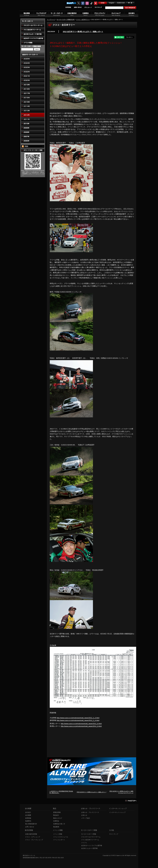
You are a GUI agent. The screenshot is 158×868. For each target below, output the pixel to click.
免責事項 (28, 821)
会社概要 (28, 815)
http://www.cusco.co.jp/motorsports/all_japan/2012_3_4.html (78, 720)
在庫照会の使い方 (59, 824)
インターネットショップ (117, 812)
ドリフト (84, 843)
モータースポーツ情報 (89, 834)
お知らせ (84, 815)
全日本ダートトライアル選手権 (92, 846)
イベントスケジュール (61, 837)
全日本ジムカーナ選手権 (89, 848)
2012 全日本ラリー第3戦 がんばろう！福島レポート (83, 32)
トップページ (51, 19)
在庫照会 (56, 821)
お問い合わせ (30, 827)
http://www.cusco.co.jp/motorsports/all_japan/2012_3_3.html (78, 718)
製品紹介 (56, 815)
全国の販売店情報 (31, 834)
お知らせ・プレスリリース (90, 812)
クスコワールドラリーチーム (91, 837)
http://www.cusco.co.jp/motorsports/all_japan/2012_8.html (81, 724)
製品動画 (56, 827)
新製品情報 (57, 812)
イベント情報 (58, 834)
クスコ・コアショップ (33, 837)
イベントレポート (59, 840)
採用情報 (28, 818)
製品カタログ (58, 818)
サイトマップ (114, 834)
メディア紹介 (86, 818)
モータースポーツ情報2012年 (66, 19)
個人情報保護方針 (31, 824)
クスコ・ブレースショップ (34, 840)
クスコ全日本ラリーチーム (90, 840)
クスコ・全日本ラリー (83, 19)
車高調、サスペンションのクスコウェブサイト (36, 7)
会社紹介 (28, 812)
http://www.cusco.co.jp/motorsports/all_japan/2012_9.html (81, 726)
